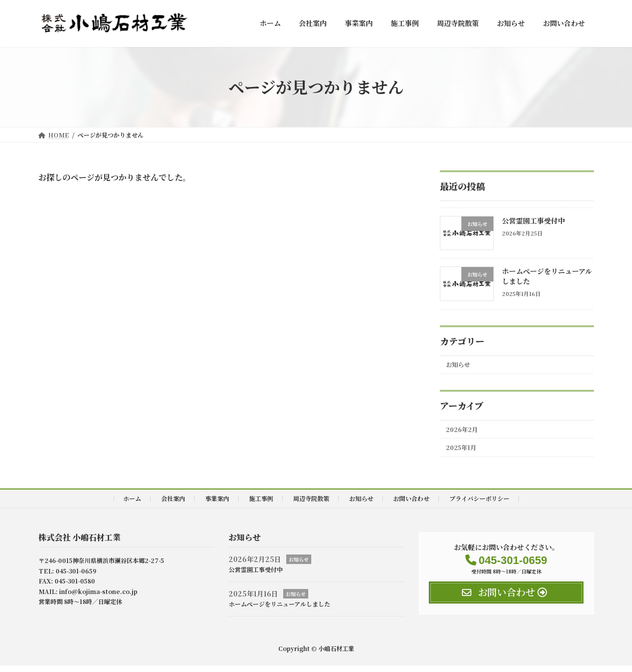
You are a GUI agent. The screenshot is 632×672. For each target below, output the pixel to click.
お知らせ (461, 365)
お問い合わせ (411, 505)
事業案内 (217, 505)
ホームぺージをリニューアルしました (546, 276)
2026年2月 (465, 432)
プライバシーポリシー (479, 505)
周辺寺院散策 (311, 505)
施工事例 (261, 505)
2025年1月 (464, 453)
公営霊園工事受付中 (533, 220)
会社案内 (173, 505)
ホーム (132, 505)
